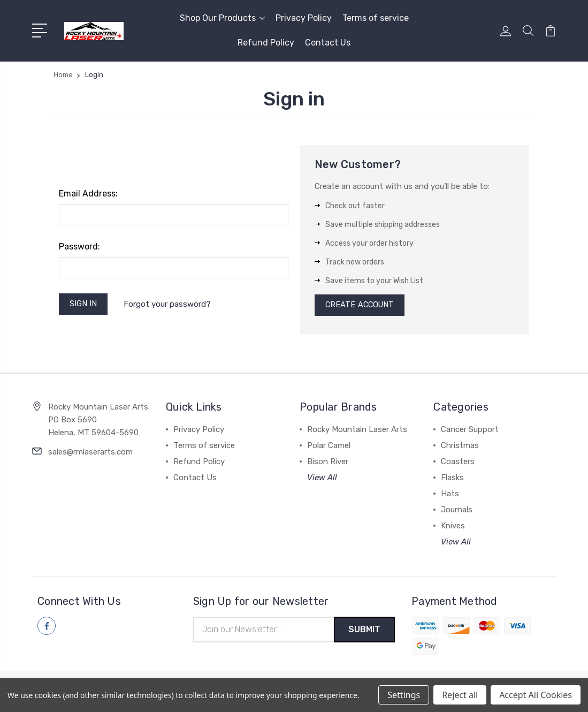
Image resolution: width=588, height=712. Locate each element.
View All (322, 480)
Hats (450, 496)
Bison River (328, 464)
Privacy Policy (304, 18)
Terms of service (376, 18)
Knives (453, 528)
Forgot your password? (169, 305)
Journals (457, 512)
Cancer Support (470, 431)
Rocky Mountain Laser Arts (357, 431)
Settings (404, 695)
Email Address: (88, 194)
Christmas (460, 448)
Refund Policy (266, 43)
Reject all (460, 695)
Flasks (452, 480)
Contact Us (328, 43)
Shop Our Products (222, 18)
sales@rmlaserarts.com (90, 454)
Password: (79, 247)
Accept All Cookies (536, 695)
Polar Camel (329, 448)
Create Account (361, 306)
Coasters (458, 464)
